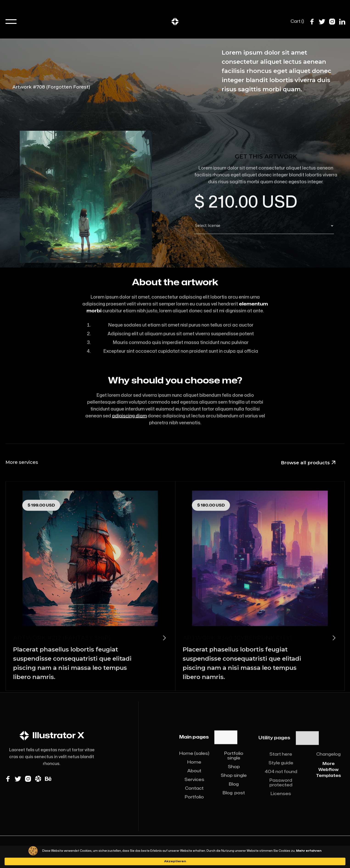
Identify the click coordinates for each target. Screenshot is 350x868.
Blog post (234, 799)
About (194, 777)
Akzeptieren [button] (263, 859)
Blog (234, 790)
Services (194, 786)
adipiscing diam (129, 422)
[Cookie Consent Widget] (175, 859)
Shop (234, 773)
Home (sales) (194, 760)
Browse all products (308, 463)
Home (194, 768)
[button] (11, 22)
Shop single (234, 782)
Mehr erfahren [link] (202, 861)
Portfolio (194, 803)
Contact (194, 794)
